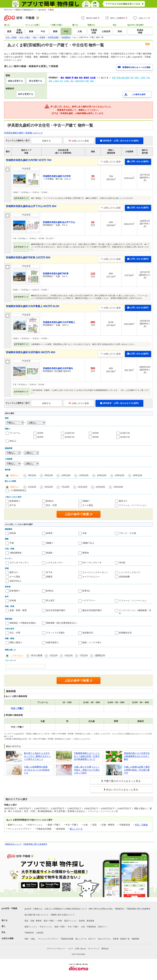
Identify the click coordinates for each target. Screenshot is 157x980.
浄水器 (122, 563)
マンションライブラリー (48, 939)
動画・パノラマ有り (92, 642)
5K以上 (13, 441)
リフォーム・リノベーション (133, 505)
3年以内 (32, 475)
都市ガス (123, 501)
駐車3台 (86, 591)
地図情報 (135, 939)
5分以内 (49, 487)
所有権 (13, 600)
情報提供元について (13, 844)
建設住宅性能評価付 (92, 610)
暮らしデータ (76, 829)
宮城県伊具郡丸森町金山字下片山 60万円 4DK (31, 206)
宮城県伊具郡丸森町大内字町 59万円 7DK (29, 160)
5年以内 (49, 475)
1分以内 (32, 487)
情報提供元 (120, 909)
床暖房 (49, 577)
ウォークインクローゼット (95, 572)
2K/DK (96, 433)
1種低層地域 (15, 553)
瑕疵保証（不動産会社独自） (23, 623)
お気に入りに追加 (79, 141)
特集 (26, 939)
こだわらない (17, 655)
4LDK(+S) (125, 437)
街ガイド (92, 939)
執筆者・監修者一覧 (121, 939)
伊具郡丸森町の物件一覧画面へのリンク (23, 133)
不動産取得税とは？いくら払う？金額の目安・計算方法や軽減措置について (87, 756)
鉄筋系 (13, 533)
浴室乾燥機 (124, 577)
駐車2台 (50, 501)
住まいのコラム (104, 939)
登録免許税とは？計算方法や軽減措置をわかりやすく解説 (137, 756)
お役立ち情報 (8, 938)
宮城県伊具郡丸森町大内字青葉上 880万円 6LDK (33, 306)
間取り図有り (16, 642)
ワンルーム (15, 433)
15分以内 (100, 487)
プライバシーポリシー (56, 949)
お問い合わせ (80, 949)
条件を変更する (26, 94)
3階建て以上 (88, 543)
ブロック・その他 (127, 533)
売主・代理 (51, 505)
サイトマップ (94, 949)
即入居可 (50, 600)
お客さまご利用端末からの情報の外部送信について (66, 909)
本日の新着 (37, 655)
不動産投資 (91, 927)
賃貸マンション (71, 921)
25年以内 (120, 475)
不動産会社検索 (67, 939)
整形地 (86, 553)
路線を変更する (15, 81)
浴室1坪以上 (15, 581)
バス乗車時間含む (18, 490)
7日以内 (84, 655)
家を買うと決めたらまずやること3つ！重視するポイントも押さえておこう (37, 756)
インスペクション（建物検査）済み (135, 612)
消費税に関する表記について (63, 915)
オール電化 (88, 505)
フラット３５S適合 (55, 633)
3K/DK (40, 437)
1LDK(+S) (70, 433)
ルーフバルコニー (91, 577)
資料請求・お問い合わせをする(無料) (119, 141)
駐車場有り (15, 501)
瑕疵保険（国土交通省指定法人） (62, 623)
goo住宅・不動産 (9, 908)
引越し (33, 939)
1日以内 (53, 655)
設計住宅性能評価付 (56, 610)
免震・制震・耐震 (18, 610)
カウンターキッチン (19, 563)
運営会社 (105, 949)
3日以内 (68, 655)
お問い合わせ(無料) (138, 161)
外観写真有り (52, 642)
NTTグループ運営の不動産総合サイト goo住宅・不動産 (29, 10)
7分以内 (65, 487)
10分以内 (82, 487)
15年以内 (84, 475)
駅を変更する (36, 81)
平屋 (12, 543)
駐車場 (82, 921)
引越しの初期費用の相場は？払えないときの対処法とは (37, 770)
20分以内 (118, 487)
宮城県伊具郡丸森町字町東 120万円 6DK (28, 258)
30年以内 (137, 475)
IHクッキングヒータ (92, 563)
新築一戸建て (60, 927)
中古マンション (46, 927)
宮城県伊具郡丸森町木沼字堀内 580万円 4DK (31, 352)
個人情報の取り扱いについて (36, 915)
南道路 (49, 553)
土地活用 (40, 933)
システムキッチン (55, 563)
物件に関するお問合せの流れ (101, 909)
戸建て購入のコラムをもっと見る (122, 781)
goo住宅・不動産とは (33, 909)
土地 (83, 927)
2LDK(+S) (125, 433)
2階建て (86, 501)
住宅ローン (103, 927)
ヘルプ (70, 949)
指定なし (15, 475)
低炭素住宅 (88, 633)
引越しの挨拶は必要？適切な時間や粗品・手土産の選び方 (137, 770)
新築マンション (31, 927)
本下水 (13, 505)
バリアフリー (89, 600)
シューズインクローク (130, 572)
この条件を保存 (139, 94)
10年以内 (66, 475)
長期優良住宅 (125, 633)
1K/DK (40, 433)
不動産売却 (29, 933)
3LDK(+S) (70, 437)
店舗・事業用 (36, 921)
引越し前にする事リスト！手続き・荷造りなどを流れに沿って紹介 (87, 770)
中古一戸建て (73, 927)
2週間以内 (100, 655)
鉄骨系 (49, 533)
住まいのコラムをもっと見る (122, 790)
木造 (84, 533)
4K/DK (96, 437)
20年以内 (102, 475)
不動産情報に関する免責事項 (35, 844)
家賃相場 (90, 921)
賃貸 (26, 921)
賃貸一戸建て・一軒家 (53, 921)
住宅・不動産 (141, 825)
